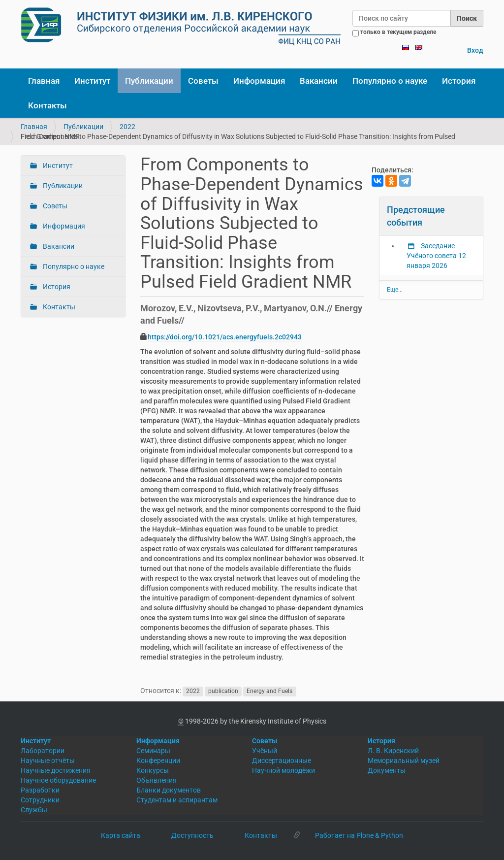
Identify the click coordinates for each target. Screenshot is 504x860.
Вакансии (319, 81)
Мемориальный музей (404, 761)
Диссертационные (282, 761)
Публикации (149, 81)
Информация (259, 81)
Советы (203, 81)
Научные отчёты (48, 761)
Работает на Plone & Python (359, 835)
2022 (127, 127)
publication (223, 691)
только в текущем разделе (398, 32)
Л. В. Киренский (393, 751)
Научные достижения (56, 770)
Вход (475, 50)
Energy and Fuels (269, 691)
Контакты (47, 105)
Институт (92, 81)
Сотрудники (40, 800)
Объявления (157, 780)
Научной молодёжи (283, 770)
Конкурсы (153, 770)
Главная (44, 81)
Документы (387, 770)
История (459, 81)
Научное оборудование (58, 780)
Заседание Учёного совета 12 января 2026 (436, 256)
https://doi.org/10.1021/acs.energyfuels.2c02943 (225, 337)
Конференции (158, 761)
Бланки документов (169, 790)
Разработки (40, 790)
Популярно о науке (390, 81)
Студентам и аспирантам (177, 800)
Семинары (153, 751)
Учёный (265, 751)
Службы (34, 810)
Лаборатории (43, 751)
